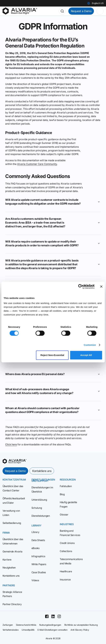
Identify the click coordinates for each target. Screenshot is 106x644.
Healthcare (66, 571)
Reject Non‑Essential (52, 355)
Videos (35, 580)
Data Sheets (38, 540)
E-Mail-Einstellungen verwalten (53, 630)
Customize (90, 345)
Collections (66, 551)
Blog (62, 494)
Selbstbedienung (12, 523)
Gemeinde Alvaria (12, 552)
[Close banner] (101, 286)
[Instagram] (59, 616)
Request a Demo (81, 11)
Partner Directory (12, 604)
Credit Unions (67, 543)
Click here (11, 444)
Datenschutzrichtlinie (26, 625)
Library (35, 532)
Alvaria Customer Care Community (37, 164)
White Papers (39, 564)
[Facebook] (47, 616)
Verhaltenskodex (11, 630)
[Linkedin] (53, 616)
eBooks (36, 548)
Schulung (37, 508)
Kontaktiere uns (42, 471)
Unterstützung (39, 500)
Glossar (64, 515)
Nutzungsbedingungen (50, 625)
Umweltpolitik (28, 630)
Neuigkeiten (9, 568)
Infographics (38, 556)
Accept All (86, 355)
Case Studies (39, 572)
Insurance (65, 580)
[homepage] (15, 461)
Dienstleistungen (41, 516)
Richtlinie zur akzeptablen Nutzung (81, 625)
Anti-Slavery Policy (80, 630)
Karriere (7, 560)
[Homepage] (20, 11)
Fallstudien (66, 486)
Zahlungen (8, 625)
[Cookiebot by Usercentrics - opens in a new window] (80, 286)
